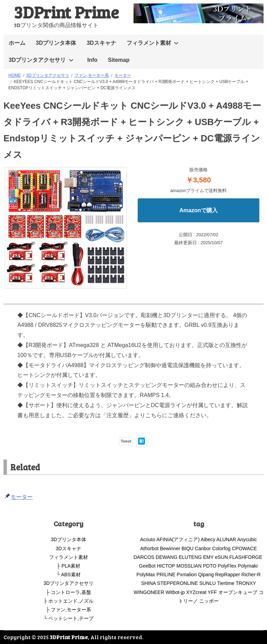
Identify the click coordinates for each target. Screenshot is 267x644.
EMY (208, 557)
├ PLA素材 (68, 566)
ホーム (17, 43)
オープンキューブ (238, 592)
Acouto (148, 539)
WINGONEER (149, 592)
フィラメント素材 (149, 43)
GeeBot (147, 566)
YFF (212, 592)
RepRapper (228, 575)
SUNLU (207, 583)
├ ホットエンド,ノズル (68, 601)
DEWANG (167, 557)
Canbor (203, 548)
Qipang (206, 575)
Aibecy (208, 539)
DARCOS (144, 557)
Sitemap (119, 60)
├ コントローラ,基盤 (68, 592)
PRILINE (166, 575)
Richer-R (251, 575)
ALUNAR (226, 539)
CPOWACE (244, 548)
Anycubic (247, 539)
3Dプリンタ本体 (56, 43)
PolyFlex (227, 566)
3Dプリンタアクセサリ (37, 60)
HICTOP (166, 566)
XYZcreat (196, 592)
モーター (22, 497)
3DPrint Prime (66, 12)
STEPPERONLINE (177, 583)
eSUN (221, 557)
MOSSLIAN (189, 566)
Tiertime (226, 583)
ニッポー (209, 601)
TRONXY (246, 583)
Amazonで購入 (199, 210)
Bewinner (170, 548)
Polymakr (248, 566)
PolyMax (146, 575)
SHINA (148, 583)
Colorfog (221, 548)
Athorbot (149, 548)
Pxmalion (187, 575)
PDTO (210, 566)
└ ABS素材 (68, 575)
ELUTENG (190, 557)
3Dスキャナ (101, 43)
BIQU (187, 548)
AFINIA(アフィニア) (178, 539)
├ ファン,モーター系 (68, 610)
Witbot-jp (175, 592)
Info (92, 60)
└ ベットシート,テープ (68, 618)
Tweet (126, 441)
